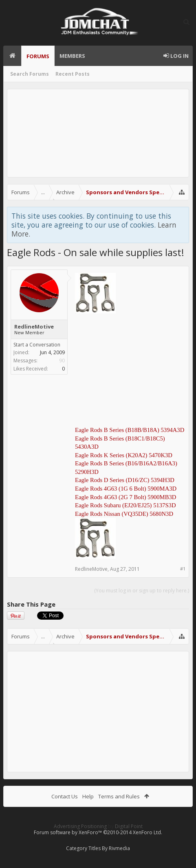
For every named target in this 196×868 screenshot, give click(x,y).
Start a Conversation (37, 345)
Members (72, 56)
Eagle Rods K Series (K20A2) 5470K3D (124, 455)
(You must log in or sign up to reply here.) (142, 591)
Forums (38, 56)
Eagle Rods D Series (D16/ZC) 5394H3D (125, 480)
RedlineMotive (34, 327)
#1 (183, 569)
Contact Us (65, 796)
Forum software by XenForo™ (98, 832)
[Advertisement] (98, 133)
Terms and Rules (119, 796)
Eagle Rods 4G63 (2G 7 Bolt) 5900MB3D (126, 497)
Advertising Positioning (80, 826)
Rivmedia (119, 848)
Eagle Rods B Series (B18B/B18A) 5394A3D (130, 430)
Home (12, 56)
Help (88, 796)
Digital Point (129, 826)
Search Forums (30, 74)
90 (62, 361)
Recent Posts (73, 74)
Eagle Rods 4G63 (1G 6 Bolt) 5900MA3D (126, 489)
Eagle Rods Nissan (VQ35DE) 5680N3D (124, 514)
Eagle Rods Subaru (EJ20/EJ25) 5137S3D (126, 505)
